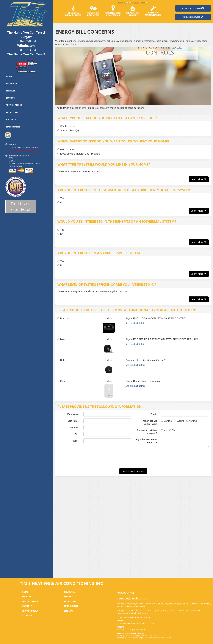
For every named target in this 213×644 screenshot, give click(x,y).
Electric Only (66, 150)
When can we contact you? (150, 422)
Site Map (69, 611)
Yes (61, 198)
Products (12, 83)
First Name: (73, 414)
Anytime (192, 421)
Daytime (166, 421)
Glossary (27, 616)
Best (61, 339)
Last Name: (73, 421)
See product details (135, 323)
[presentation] (143, 460)
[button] (133, 471)
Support (11, 98)
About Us (11, 119)
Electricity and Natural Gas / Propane (79, 154)
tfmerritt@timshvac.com (133, 598)
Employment (13, 127)
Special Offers (14, 105)
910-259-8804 (126, 593)
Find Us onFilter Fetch (21, 206)
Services (11, 91)
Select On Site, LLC (137, 633)
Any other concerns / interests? (146, 441)
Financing (12, 112)
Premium (64, 318)
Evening (179, 421)
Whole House (66, 126)
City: (77, 434)
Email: (154, 414)
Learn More (199, 179)
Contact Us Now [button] (193, 8)
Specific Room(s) (68, 130)
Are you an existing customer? (147, 432)
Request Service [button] (193, 17)
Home (9, 76)
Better (62, 360)
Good (62, 381)
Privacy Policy (30, 611)
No (60, 203)
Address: (75, 428)
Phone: (76, 441)
